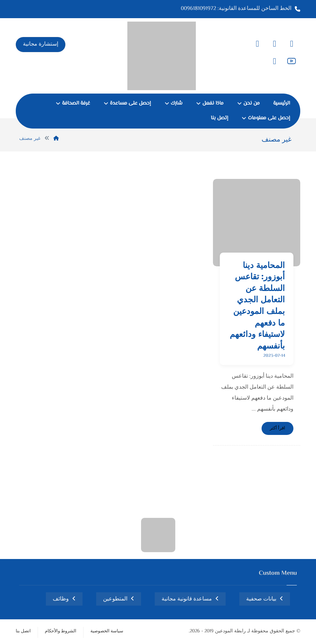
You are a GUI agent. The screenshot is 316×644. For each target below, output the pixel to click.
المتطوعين (115, 599)
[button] (292, 44)
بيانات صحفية (261, 599)
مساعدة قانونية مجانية (187, 599)
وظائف (61, 599)
